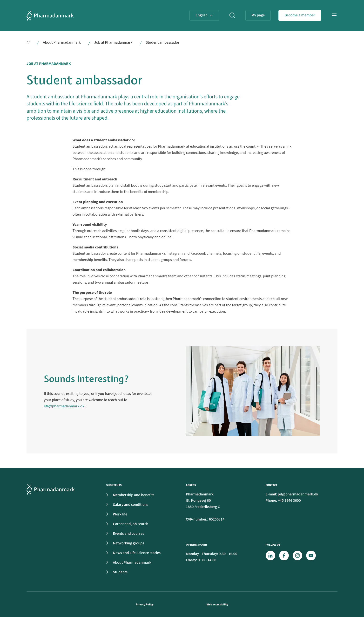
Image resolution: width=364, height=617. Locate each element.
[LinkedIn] (270, 555)
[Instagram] (297, 555)
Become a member (300, 15)
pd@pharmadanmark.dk (298, 494)
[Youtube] (311, 555)
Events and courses (124, 534)
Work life (115, 514)
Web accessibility (217, 605)
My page (258, 15)
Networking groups (124, 543)
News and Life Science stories (132, 553)
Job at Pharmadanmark (113, 42)
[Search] (232, 15)
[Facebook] (284, 555)
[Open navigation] (334, 15)
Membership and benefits (129, 495)
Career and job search (126, 524)
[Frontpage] (50, 15)
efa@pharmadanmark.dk (64, 406)
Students (116, 572)
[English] (28, 42)
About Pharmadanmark (62, 42)
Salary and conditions (126, 505)
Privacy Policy (145, 605)
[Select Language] (204, 15)
